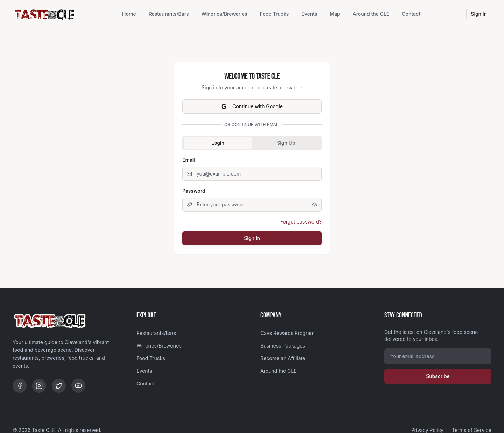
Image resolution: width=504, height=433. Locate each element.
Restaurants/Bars (169, 14)
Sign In (479, 14)
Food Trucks (275, 14)
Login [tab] (218, 143)
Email (189, 160)
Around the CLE (371, 14)
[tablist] (252, 143)
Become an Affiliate (283, 358)
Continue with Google (252, 106)
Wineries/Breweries (225, 14)
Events (309, 14)
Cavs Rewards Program (287, 333)
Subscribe (438, 376)
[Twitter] (59, 386)
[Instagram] (39, 386)
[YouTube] (78, 386)
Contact (411, 14)
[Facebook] (20, 386)
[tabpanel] (252, 200)
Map (335, 14)
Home (129, 14)
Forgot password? (301, 222)
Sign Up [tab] (286, 143)
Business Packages (283, 346)
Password (194, 191)
